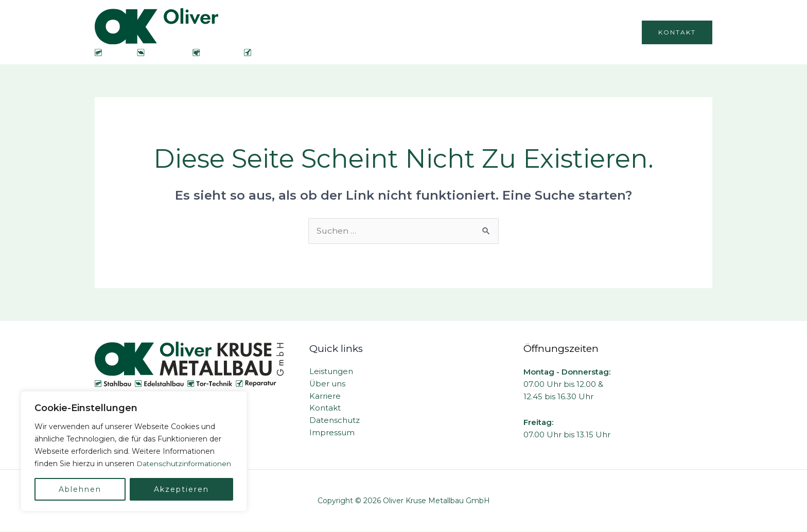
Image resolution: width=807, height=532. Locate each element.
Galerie (609, 32)
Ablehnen (80, 489)
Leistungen (505, 32)
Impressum (332, 433)
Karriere (561, 32)
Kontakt (325, 409)
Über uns (445, 32)
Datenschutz (335, 421)
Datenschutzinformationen (83, 464)
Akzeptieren (181, 489)
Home (397, 32)
